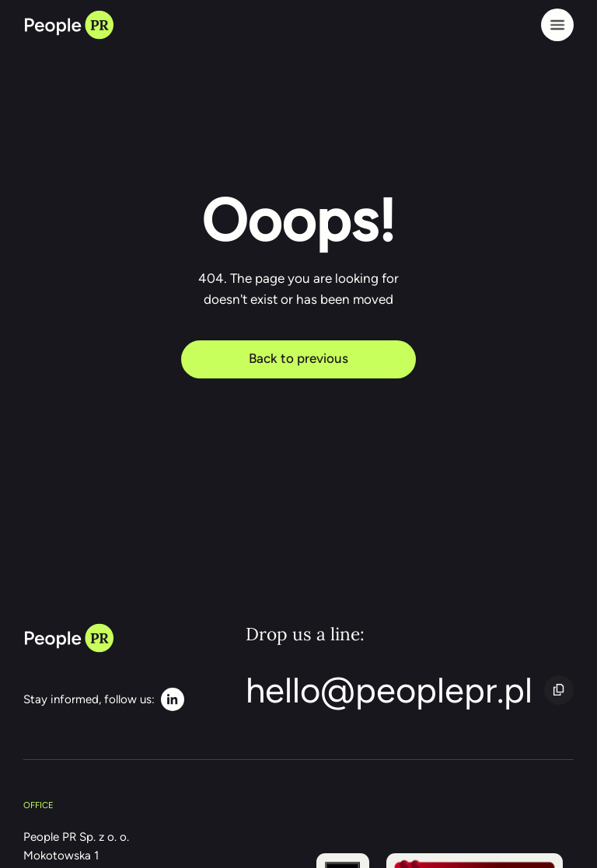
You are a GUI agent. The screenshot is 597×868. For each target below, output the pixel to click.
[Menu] (557, 25)
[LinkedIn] (104, 699)
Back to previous (298, 358)
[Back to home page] (68, 25)
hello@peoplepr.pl (389, 690)
